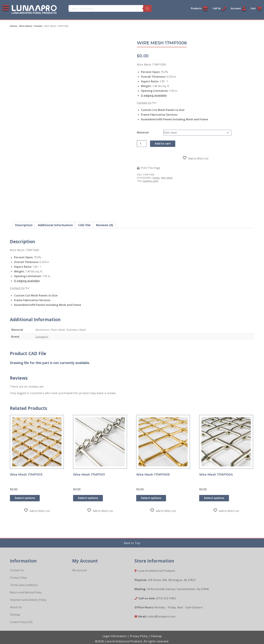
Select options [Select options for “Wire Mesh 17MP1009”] (151, 498)
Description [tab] (24, 225)
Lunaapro (42, 337)
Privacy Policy (18, 578)
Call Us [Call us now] (219, 8)
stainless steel (150, 181)
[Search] (147, 8)
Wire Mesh (26, 26)
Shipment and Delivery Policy (28, 600)
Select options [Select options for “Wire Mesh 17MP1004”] (214, 498)
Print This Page (151, 168)
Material (143, 132)
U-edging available (154, 95)
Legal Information (115, 636)
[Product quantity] (142, 144)
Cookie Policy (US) (21, 622)
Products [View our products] (199, 8)
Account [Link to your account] (238, 8)
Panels (38, 26)
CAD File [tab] (84, 225)
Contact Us (144, 103)
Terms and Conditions (24, 585)
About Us (16, 607)
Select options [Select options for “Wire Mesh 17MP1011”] (88, 498)
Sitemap (15, 615)
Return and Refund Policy (26, 592)
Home (13, 26)
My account (79, 570)
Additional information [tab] (55, 225)
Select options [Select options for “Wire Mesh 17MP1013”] (25, 498)
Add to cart (163, 144)
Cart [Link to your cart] (256, 8)
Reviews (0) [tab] (104, 225)
